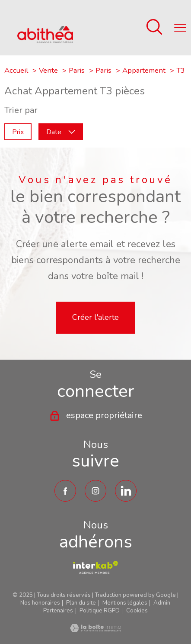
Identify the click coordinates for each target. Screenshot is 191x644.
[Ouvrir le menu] (180, 28)
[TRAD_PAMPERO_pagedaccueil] (45, 40)
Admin (162, 603)
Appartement (144, 70)
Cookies (137, 611)
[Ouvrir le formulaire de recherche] (154, 28)
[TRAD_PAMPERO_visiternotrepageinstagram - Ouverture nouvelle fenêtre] (95, 491)
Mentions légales (125, 603)
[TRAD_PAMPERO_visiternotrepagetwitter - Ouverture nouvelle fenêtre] (126, 491)
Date (61, 132)
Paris (77, 70)
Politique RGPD (100, 611)
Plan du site (81, 603)
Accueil (16, 70)
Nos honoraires (40, 603)
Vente (48, 70)
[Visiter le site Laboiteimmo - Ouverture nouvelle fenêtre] (95, 629)
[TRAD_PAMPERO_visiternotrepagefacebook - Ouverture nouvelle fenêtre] (65, 491)
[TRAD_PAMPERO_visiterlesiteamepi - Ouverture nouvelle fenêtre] (95, 567)
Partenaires (58, 611)
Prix (18, 132)
